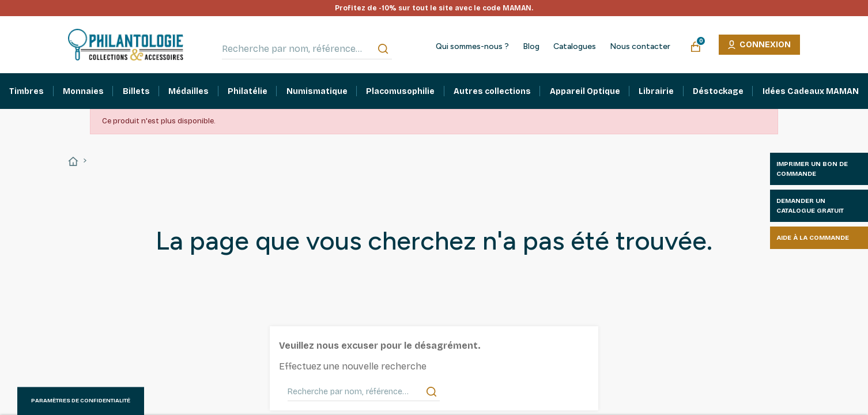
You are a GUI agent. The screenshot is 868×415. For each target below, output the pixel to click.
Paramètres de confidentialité (81, 401)
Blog (531, 47)
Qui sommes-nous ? (472, 47)
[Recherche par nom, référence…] (307, 49)
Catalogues (575, 47)
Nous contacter (640, 47)
